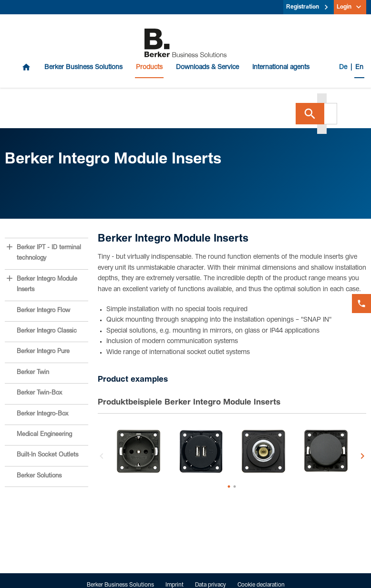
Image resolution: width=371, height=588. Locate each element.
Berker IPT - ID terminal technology (49, 253)
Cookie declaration (261, 585)
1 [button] (229, 487)
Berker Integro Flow (43, 311)
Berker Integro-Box (42, 414)
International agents (281, 68)
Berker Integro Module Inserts (47, 285)
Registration (303, 7)
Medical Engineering (44, 435)
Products (149, 68)
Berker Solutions (39, 476)
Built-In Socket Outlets (47, 455)
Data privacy (211, 585)
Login (344, 7)
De (343, 68)
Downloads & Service (207, 68)
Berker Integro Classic (47, 331)
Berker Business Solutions (83, 68)
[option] (139, 451)
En (359, 68)
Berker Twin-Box (39, 393)
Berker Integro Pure (43, 352)
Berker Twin (33, 373)
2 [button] (235, 487)
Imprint (175, 585)
